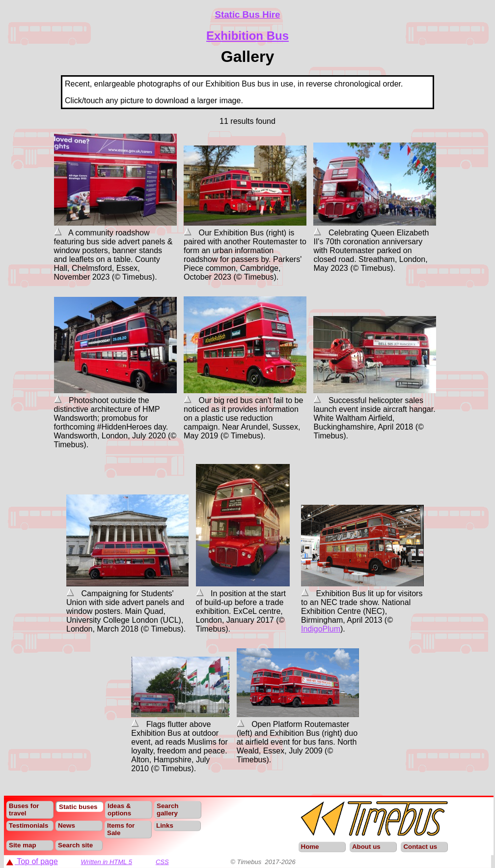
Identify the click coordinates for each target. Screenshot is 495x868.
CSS (162, 862)
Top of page (32, 861)
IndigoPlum (321, 629)
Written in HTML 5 (106, 862)
